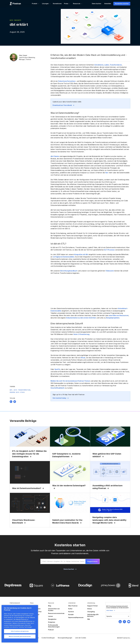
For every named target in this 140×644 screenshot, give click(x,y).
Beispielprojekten (113, 318)
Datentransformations (67, 81)
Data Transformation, (22, 390)
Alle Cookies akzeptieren (20, 631)
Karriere (71, 612)
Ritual (83, 358)
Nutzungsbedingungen (65, 638)
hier (107, 173)
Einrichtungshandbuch (69, 271)
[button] (36, 4)
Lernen (51, 616)
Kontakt (71, 615)
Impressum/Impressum (76, 617)
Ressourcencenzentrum (56, 613)
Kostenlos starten (122, 4)
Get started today (59, 398)
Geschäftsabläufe (58, 388)
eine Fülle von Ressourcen (119, 315)
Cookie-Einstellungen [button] (48, 638)
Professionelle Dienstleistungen (54, 626)
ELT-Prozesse (109, 250)
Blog (50, 606)
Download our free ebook (62, 105)
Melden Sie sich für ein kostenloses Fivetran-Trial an (70, 381)
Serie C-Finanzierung (81, 334)
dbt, (11, 390)
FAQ (89, 619)
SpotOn (57, 369)
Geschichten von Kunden (54, 610)
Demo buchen (97, 4)
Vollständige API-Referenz (93, 615)
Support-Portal (92, 606)
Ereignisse (52, 622)
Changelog (91, 612)
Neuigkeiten (52, 619)
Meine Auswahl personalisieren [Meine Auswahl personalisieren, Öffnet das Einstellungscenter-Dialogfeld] (20, 636)
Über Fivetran (73, 606)
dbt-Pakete (55, 156)
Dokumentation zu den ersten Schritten (81, 318)
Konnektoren (57, 4)
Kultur (70, 609)
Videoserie (110, 271)
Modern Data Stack (17, 392)
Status (90, 609)
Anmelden (108, 4)
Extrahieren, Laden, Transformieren (108, 65)
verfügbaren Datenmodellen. (64, 257)
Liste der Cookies (81, 638)
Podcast (51, 630)
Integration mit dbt (81, 254)
